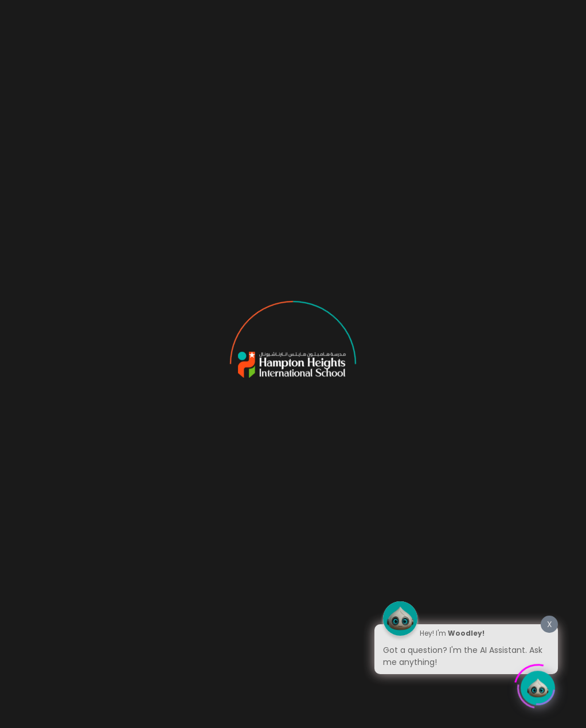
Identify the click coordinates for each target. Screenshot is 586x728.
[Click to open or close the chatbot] (538, 685)
